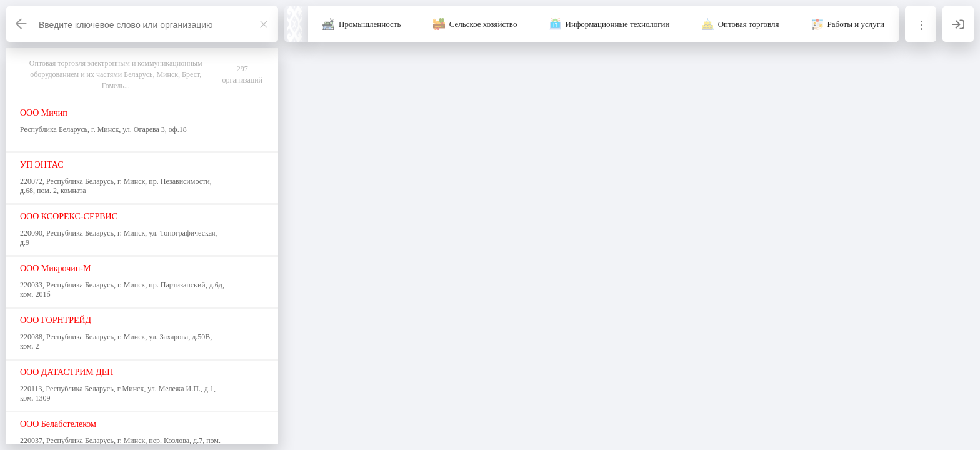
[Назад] (22, 24)
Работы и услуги (856, 24)
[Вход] (958, 24)
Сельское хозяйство (483, 24)
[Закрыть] (264, 24)
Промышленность (370, 24)
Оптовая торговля (749, 24)
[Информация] (921, 24)
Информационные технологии (618, 24)
